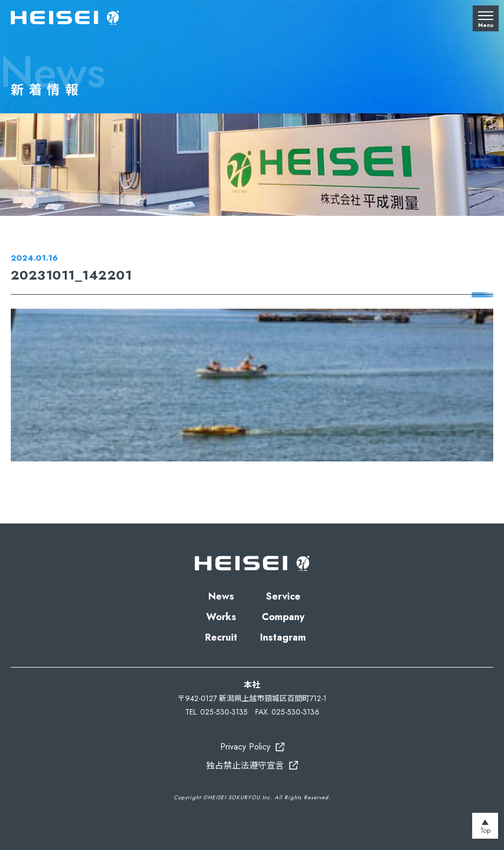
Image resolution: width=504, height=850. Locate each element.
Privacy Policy (245, 747)
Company (283, 617)
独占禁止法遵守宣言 (245, 766)
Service (283, 596)
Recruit (221, 637)
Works (221, 617)
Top (485, 831)
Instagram (283, 637)
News (221, 596)
